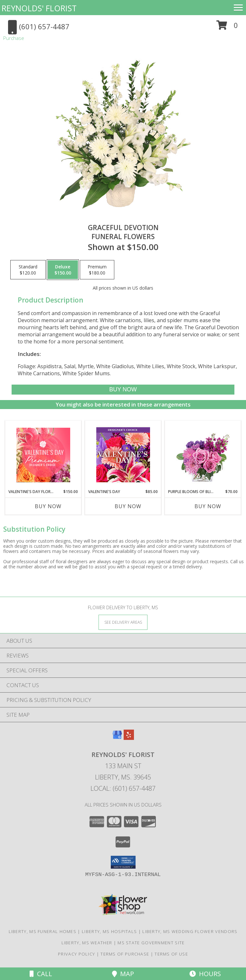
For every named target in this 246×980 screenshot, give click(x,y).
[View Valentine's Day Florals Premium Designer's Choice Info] (43, 455)
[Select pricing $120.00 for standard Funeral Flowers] (28, 270)
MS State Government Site (151, 943)
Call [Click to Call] (41, 974)
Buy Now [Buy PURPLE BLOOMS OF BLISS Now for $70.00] (208, 506)
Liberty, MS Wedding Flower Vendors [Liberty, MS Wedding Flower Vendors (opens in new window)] (190, 931)
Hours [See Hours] (205, 974)
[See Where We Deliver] (123, 622)
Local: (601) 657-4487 (123, 788)
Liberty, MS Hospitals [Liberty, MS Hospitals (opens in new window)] (109, 931)
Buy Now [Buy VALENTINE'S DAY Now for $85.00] (128, 506)
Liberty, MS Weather (87, 943)
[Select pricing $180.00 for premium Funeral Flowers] (97, 270)
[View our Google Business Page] (117, 738)
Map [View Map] (123, 974)
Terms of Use (171, 954)
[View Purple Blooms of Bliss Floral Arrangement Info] (203, 455)
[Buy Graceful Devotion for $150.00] (123, 390)
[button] (227, 28)
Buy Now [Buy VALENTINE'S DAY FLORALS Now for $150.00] (48, 506)
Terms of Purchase (125, 954)
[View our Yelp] (129, 738)
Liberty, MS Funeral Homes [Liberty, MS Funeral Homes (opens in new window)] (43, 931)
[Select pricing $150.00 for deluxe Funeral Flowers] (63, 270)
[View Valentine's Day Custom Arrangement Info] (123, 455)
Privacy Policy (76, 954)
